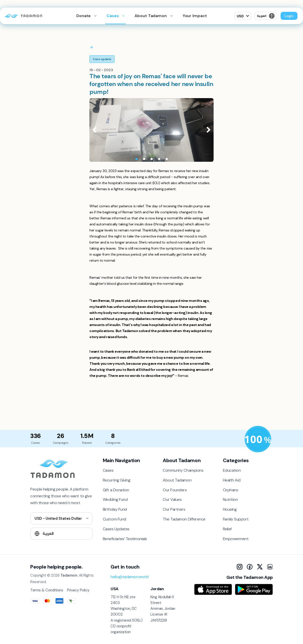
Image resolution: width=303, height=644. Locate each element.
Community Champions (183, 470)
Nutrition (230, 499)
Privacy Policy (78, 590)
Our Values (172, 499)
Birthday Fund (115, 509)
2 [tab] (144, 159)
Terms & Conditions (47, 590)
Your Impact (195, 16)
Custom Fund (114, 519)
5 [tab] (167, 159)
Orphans (231, 490)
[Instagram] (240, 567)
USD (240, 16)
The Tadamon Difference (184, 519)
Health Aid (232, 480)
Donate (84, 16)
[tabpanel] (151, 130)
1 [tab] (137, 159)
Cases (113, 16)
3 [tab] (152, 159)
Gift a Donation (116, 490)
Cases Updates (116, 529)
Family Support (236, 519)
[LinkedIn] (270, 567)
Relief (227, 529)
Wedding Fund (115, 499)
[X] (260, 567)
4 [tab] (159, 159)
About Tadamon (177, 480)
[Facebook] (250, 567)
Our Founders (175, 490)
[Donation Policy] (258, 439)
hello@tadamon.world (129, 577)
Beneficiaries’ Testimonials (125, 539)
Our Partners (174, 509)
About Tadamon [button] (151, 16)
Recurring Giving (116, 480)
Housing (230, 509)
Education (232, 470)
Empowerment (236, 539)
